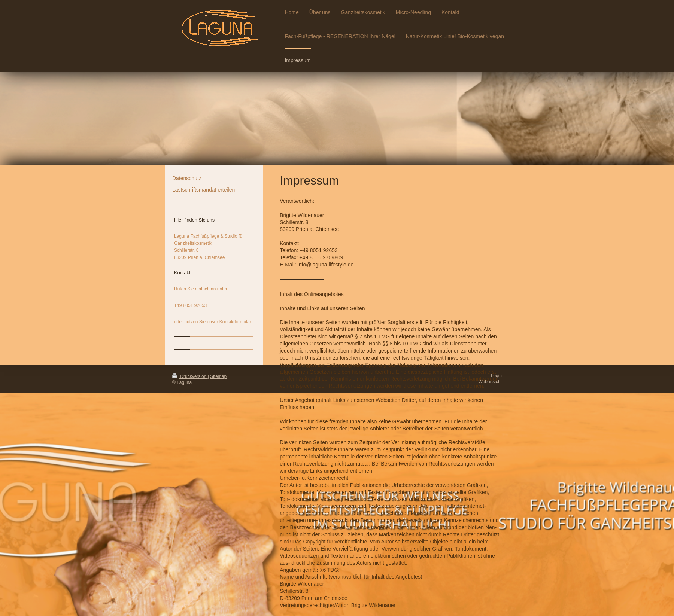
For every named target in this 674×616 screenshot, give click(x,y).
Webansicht (490, 382)
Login (496, 376)
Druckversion (190, 376)
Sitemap (218, 376)
